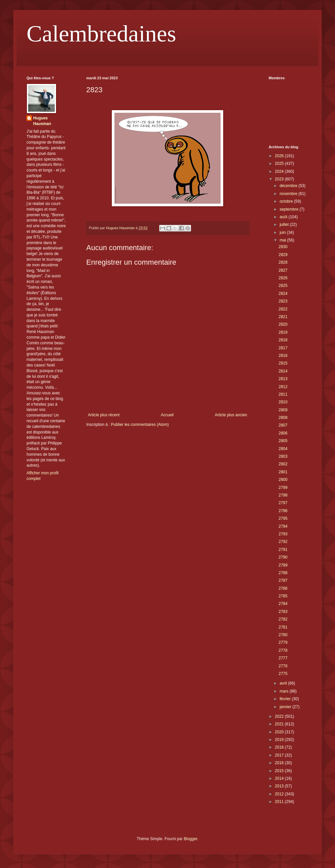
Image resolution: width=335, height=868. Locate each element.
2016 (280, 763)
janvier (286, 707)
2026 (280, 156)
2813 (283, 379)
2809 (283, 410)
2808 (283, 418)
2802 (283, 464)
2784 (283, 604)
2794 (283, 526)
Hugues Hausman (42, 121)
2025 (280, 164)
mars (285, 691)
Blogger (191, 839)
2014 (280, 778)
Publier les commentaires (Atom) (140, 425)
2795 (283, 518)
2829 (283, 255)
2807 (283, 425)
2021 (280, 724)
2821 (283, 317)
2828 (283, 262)
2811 (283, 394)
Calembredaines (101, 34)
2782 (283, 619)
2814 (283, 371)
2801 (283, 472)
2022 (280, 716)
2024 (280, 171)
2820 (283, 324)
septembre (290, 209)
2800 (283, 480)
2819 (283, 332)
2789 (283, 565)
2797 (283, 503)
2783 (283, 612)
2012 (280, 794)
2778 (283, 650)
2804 (283, 449)
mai (283, 240)
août (284, 217)
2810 (283, 402)
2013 (280, 786)
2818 (283, 340)
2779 (283, 642)
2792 (283, 542)
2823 (283, 301)
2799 (283, 488)
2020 (280, 732)
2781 (283, 627)
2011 (280, 802)
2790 (283, 557)
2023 (280, 179)
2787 (283, 580)
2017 (280, 755)
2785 (283, 596)
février (286, 699)
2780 (283, 635)
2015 (280, 771)
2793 (283, 534)
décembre (289, 186)
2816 (283, 356)
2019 (280, 740)
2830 (283, 247)
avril (284, 683)
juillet (285, 225)
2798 (283, 495)
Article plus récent (104, 415)
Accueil (167, 415)
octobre (287, 201)
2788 (283, 573)
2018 (280, 747)
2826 (283, 278)
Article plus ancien (231, 415)
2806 (283, 433)
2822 (283, 309)
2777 (283, 658)
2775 (283, 674)
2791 (283, 550)
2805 (283, 441)
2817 (283, 348)
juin (283, 233)
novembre (289, 194)
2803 (283, 456)
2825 (283, 286)
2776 (283, 666)
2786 (283, 588)
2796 (283, 511)
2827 (283, 270)
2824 (283, 294)
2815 (283, 363)
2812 (283, 387)
